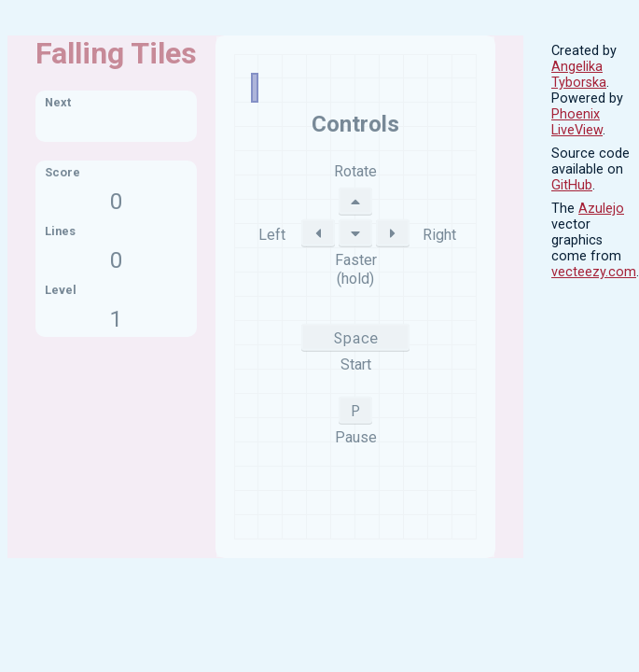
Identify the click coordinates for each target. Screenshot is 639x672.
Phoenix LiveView (577, 122)
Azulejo (601, 209)
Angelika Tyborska (579, 75)
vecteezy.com (594, 272)
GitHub (572, 185)
